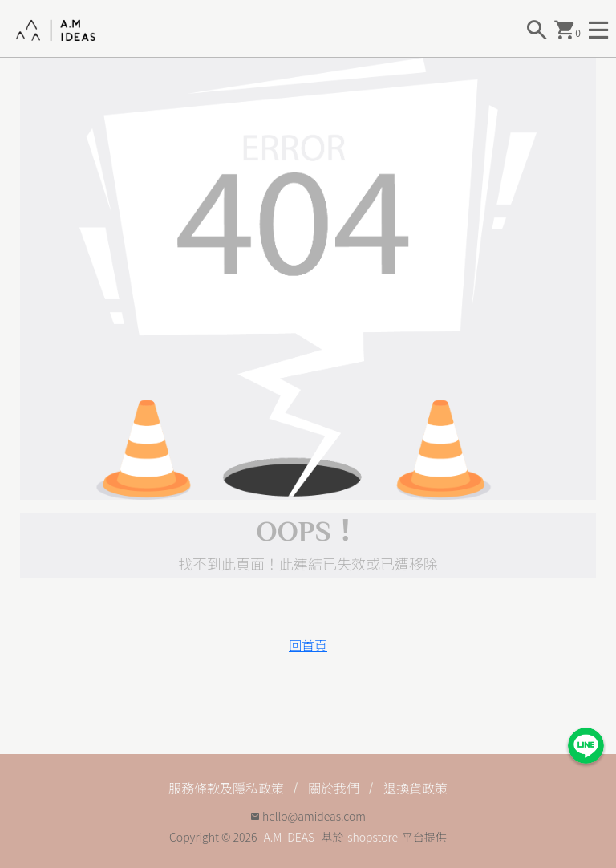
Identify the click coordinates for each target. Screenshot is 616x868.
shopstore (373, 837)
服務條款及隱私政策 (226, 788)
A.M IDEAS (289, 837)
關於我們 (334, 788)
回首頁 (308, 645)
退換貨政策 (415, 788)
